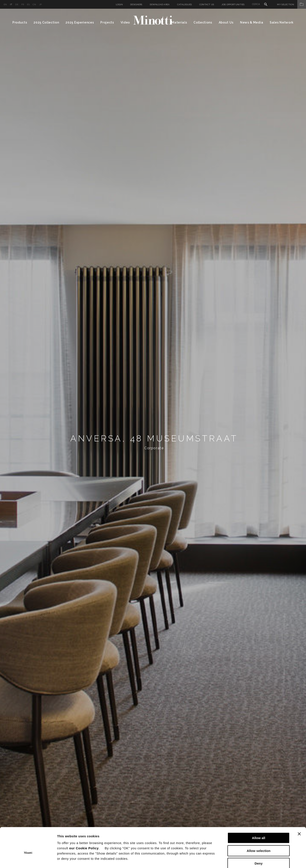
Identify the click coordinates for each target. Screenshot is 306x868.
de (17, 4)
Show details (228, 859)
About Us (226, 22)
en (5, 4)
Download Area (160, 4)
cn (34, 4)
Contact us (207, 4)
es (28, 4)
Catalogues (185, 4)
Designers (136, 4)
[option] (153, 438)
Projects (107, 22)
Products (20, 22)
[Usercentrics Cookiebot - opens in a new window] (28, 860)
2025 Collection (46, 22)
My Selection (292, 4)
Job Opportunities (233, 4)
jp (40, 4)
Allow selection (258, 828)
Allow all (259, 815)
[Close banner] (299, 811)
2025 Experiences (80, 22)
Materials (179, 22)
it (11, 4)
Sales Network (282, 22)
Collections (203, 22)
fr (23, 4)
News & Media (252, 22)
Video (125, 22)
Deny (259, 840)
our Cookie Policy (84, 825)
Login (119, 4)
